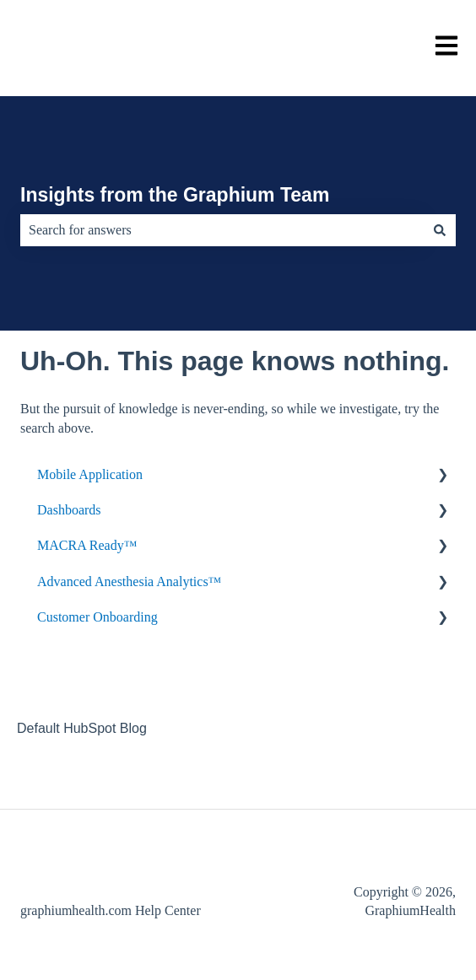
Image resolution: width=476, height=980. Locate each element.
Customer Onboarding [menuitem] (97, 617)
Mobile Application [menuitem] (90, 474)
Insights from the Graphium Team (175, 195)
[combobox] (222, 230)
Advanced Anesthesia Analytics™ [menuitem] (129, 582)
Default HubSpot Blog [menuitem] (82, 728)
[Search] (440, 230)
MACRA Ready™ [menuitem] (87, 545)
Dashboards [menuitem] (69, 510)
